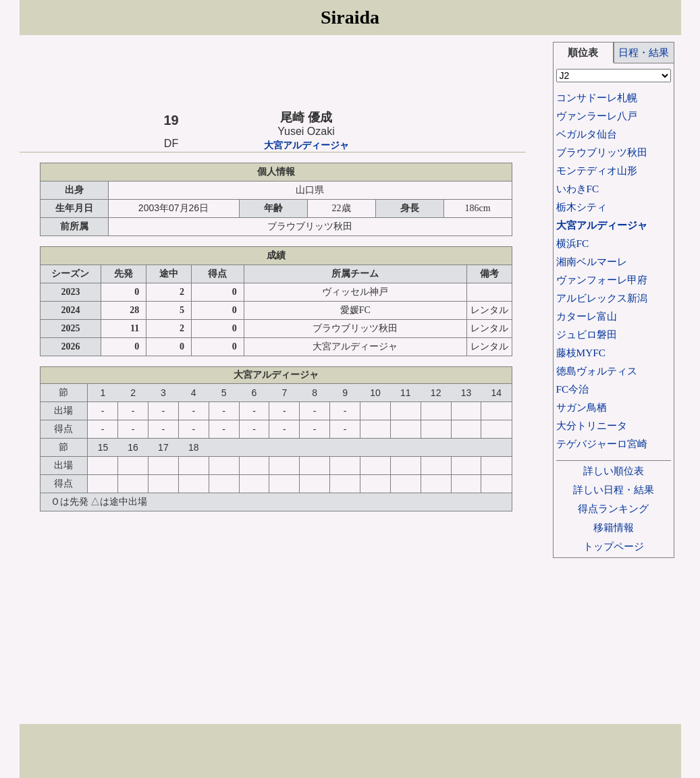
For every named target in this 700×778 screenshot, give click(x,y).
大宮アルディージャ (306, 145)
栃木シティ (582, 207)
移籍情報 (614, 527)
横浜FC (573, 243)
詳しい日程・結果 (614, 490)
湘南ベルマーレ (592, 261)
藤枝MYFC (581, 353)
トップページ (614, 546)
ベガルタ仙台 (587, 134)
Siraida (350, 17)
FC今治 (573, 389)
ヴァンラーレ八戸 (597, 116)
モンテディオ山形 (597, 170)
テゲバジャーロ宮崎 (602, 444)
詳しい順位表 (614, 471)
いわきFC (578, 189)
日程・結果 (644, 52)
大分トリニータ (592, 425)
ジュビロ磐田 (587, 334)
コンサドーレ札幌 (597, 98)
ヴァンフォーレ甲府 (602, 280)
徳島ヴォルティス (597, 371)
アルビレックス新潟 (602, 298)
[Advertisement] (273, 72)
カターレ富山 (587, 316)
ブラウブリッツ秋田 (602, 152)
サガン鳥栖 (582, 407)
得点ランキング (613, 508)
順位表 (583, 52)
